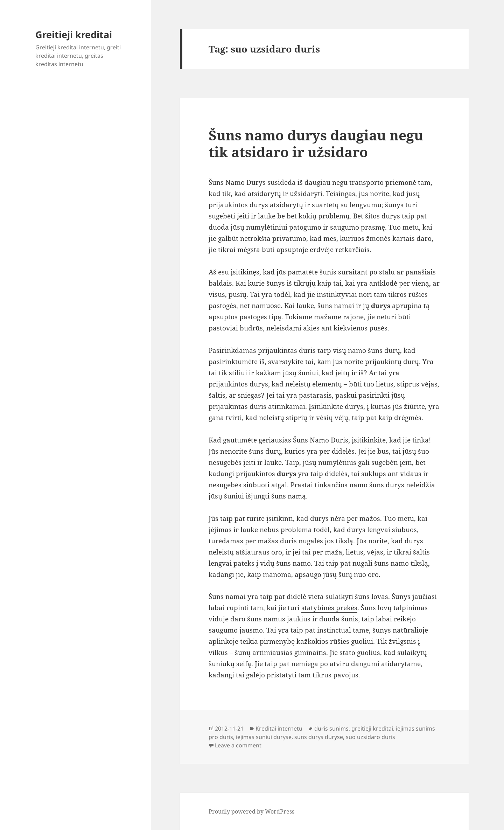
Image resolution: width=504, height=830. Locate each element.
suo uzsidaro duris (370, 737)
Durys (256, 182)
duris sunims (331, 728)
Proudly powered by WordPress (251, 811)
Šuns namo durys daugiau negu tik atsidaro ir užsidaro (316, 143)
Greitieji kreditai (74, 34)
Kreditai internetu (279, 728)
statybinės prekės (329, 608)
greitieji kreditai (372, 728)
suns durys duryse (319, 737)
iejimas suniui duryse (264, 737)
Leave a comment (238, 745)
